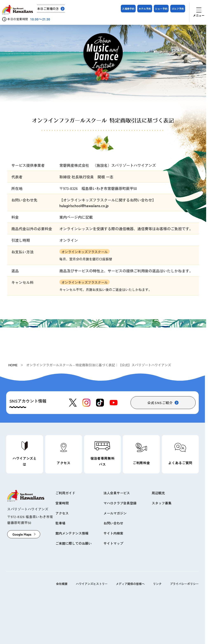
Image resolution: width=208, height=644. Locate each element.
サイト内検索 (113, 533)
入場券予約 (128, 9)
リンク (157, 584)
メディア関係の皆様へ (130, 584)
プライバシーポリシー (184, 584)
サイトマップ (113, 543)
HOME (13, 365)
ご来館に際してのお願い (74, 543)
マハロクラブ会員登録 (120, 503)
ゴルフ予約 (178, 9)
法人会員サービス (117, 493)
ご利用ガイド (65, 493)
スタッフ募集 (162, 503)
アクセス (62, 513)
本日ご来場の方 (48, 9)
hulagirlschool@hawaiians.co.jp (84, 205)
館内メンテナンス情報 (72, 533)
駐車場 (60, 523)
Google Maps (22, 534)
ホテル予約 (145, 9)
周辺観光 (158, 493)
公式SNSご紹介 (160, 403)
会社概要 (62, 584)
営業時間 (62, 503)
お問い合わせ (113, 523)
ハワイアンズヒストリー (92, 584)
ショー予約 (161, 9)
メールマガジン (115, 513)
